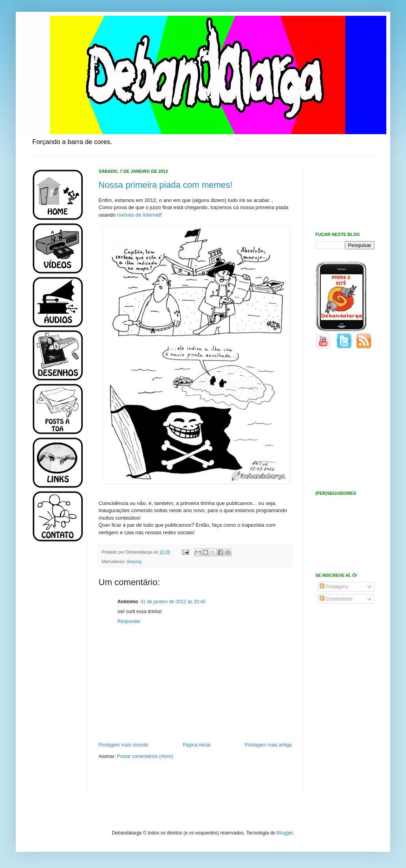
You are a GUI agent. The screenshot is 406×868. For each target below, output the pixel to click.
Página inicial (196, 745)
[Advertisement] (55, 674)
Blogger (285, 833)
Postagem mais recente (123, 745)
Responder (129, 621)
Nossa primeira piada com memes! (166, 185)
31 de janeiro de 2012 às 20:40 (173, 602)
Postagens (334, 587)
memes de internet (139, 215)
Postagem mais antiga (268, 745)
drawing (134, 561)
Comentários (336, 599)
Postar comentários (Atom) (145, 756)
